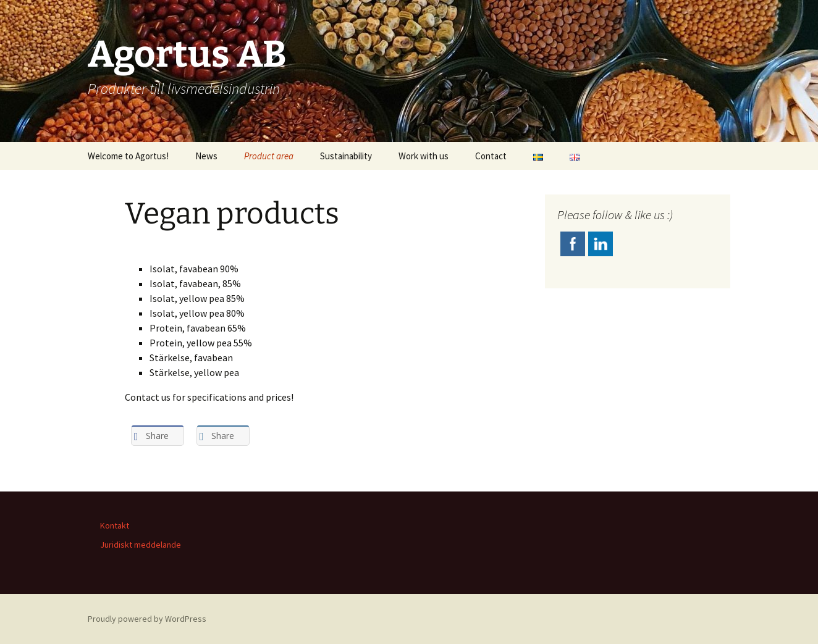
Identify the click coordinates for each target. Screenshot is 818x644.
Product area (269, 156)
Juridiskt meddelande (141, 545)
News (206, 156)
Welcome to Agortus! (128, 156)
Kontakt (115, 525)
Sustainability (346, 156)
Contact (491, 156)
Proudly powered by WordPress (147, 619)
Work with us (424, 156)
